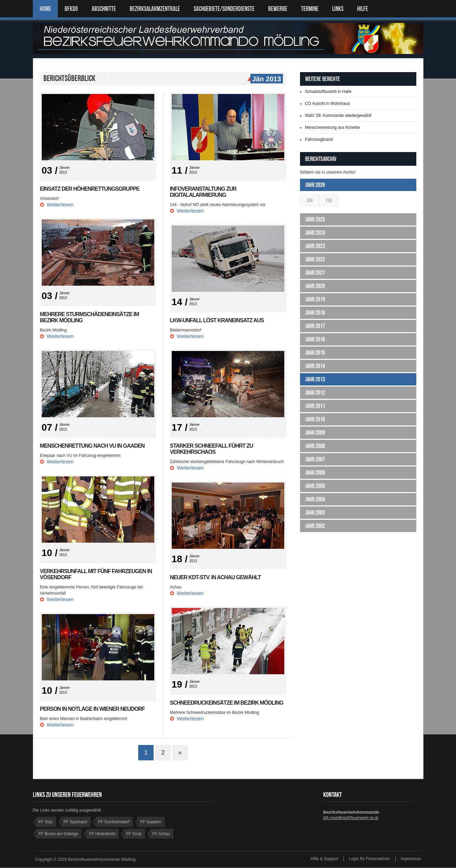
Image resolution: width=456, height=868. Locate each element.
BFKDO (71, 9)
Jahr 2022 (315, 259)
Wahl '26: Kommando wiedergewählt (338, 116)
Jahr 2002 (315, 526)
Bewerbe (278, 9)
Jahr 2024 (315, 233)
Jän (310, 200)
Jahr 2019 (315, 299)
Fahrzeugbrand (319, 139)
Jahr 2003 (315, 513)
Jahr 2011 (315, 406)
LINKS (338, 9)
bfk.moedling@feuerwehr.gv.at (351, 818)
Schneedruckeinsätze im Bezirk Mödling (227, 703)
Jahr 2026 (315, 185)
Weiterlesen (60, 205)
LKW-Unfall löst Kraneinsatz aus (217, 320)
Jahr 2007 (315, 459)
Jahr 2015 (315, 353)
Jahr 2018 (315, 313)
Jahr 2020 (315, 286)
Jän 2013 (266, 79)
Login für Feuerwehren (370, 859)
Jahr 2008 (315, 446)
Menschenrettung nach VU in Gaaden (93, 446)
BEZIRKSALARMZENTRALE (155, 9)
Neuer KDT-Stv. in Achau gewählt (216, 577)
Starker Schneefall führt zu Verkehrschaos (212, 449)
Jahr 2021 (315, 273)
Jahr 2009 (315, 433)
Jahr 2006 (315, 473)
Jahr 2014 (315, 366)
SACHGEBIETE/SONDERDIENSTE (224, 9)
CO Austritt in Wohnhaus (328, 104)
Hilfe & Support (324, 859)
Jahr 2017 (315, 326)
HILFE (363, 9)
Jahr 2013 (315, 379)
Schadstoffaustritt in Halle (328, 92)
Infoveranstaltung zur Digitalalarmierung (203, 192)
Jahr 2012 (315, 393)
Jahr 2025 (315, 219)
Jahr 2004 (315, 499)
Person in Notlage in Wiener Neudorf (93, 709)
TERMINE (310, 9)
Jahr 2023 (315, 246)
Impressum (411, 859)
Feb (329, 200)
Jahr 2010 (315, 419)
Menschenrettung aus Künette (333, 127)
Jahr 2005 (315, 486)
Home (45, 9)
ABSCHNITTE (104, 9)
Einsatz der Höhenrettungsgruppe (90, 189)
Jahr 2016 (315, 339)
